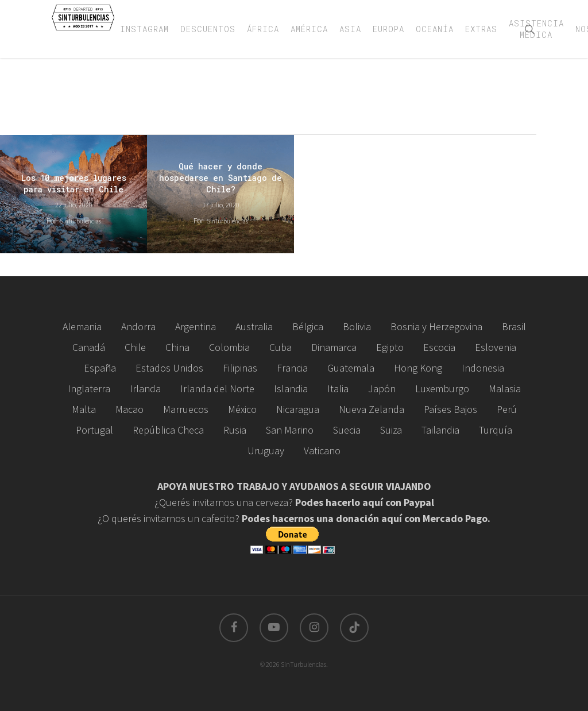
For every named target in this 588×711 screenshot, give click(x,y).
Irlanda (145, 389)
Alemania (82, 326)
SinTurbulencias (80, 221)
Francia (292, 368)
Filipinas (240, 368)
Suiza (391, 430)
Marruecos (186, 409)
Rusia (235, 430)
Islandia (291, 389)
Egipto (390, 347)
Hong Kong (418, 368)
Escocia (439, 347)
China (177, 347)
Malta (84, 409)
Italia (338, 389)
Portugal (94, 430)
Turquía (496, 430)
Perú (507, 409)
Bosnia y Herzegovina (436, 326)
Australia (254, 326)
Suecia (347, 430)
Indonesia (483, 368)
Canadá (89, 347)
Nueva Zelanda (372, 409)
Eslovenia (496, 347)
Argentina (196, 326)
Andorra (138, 326)
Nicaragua (298, 409)
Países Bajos (450, 409)
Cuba (281, 347)
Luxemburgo (442, 389)
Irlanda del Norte (217, 389)
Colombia (229, 347)
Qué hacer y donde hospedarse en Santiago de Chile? (220, 178)
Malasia (505, 389)
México (242, 409)
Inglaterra (89, 389)
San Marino (290, 430)
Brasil (514, 326)
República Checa (168, 430)
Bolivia (357, 326)
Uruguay (266, 451)
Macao (129, 409)
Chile (135, 347)
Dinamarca (334, 347)
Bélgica (308, 326)
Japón (382, 389)
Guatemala (351, 368)
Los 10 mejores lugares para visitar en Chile (74, 183)
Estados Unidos (169, 368)
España (100, 368)
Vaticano (322, 451)
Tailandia (440, 430)
